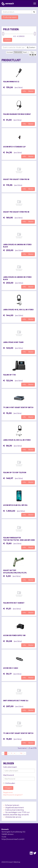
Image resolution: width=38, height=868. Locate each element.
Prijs (33, 52)
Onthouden (9, 783)
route (4, 837)
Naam (26, 52)
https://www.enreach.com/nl (13, 839)
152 (21, 753)
